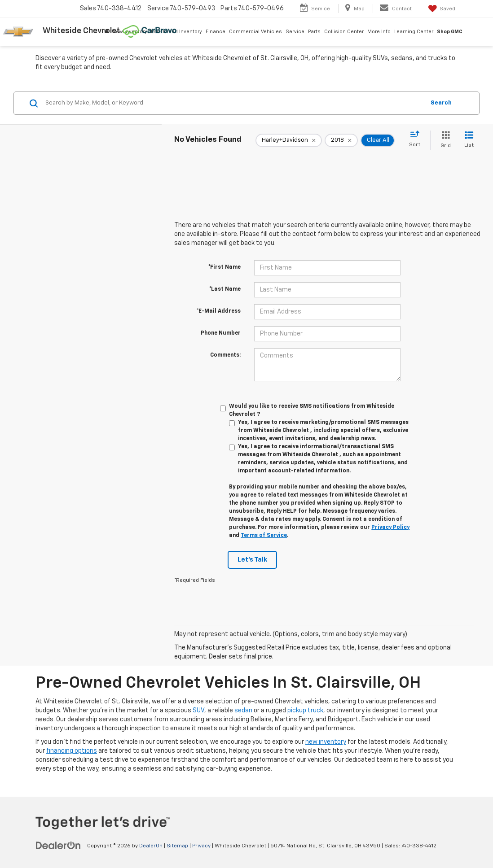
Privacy (201, 846)
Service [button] (295, 32)
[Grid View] (444, 140)
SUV (198, 711)
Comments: (225, 355)
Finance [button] (216, 32)
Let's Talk (252, 560)
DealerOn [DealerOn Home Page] (151, 846)
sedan (243, 711)
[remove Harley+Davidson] (289, 140)
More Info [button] (379, 32)
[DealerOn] (58, 846)
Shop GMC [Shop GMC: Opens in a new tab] (450, 32)
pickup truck (305, 711)
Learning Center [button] (414, 32)
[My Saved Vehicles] (441, 9)
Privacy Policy (390, 528)
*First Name (224, 267)
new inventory (326, 742)
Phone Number (221, 333)
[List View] (469, 140)
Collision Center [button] (344, 32)
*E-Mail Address (219, 311)
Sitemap (177, 846)
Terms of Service (264, 536)
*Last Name (225, 289)
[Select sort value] (417, 140)
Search (441, 103)
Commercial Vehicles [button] (255, 32)
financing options (72, 751)
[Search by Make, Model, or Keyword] (234, 103)
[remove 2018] (341, 140)
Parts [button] (314, 32)
